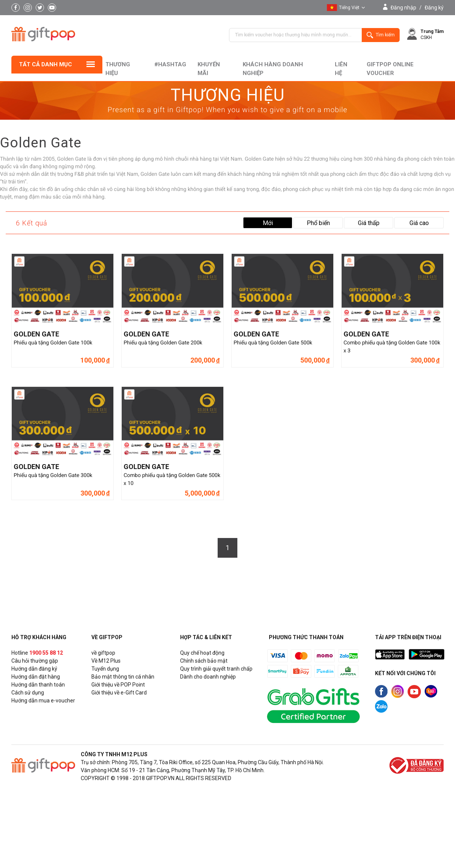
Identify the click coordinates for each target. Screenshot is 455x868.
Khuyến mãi (209, 69)
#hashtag (170, 64)
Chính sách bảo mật (204, 661)
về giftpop (103, 653)
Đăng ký (434, 8)
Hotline (37, 653)
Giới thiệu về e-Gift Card (119, 693)
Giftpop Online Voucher (390, 69)
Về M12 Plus (106, 661)
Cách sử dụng (28, 693)
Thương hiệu (117, 69)
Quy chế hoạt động (202, 653)
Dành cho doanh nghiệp (208, 677)
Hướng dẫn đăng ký (34, 669)
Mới (268, 223)
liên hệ (341, 69)
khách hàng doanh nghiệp (272, 69)
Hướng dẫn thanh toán (38, 685)
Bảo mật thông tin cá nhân (123, 677)
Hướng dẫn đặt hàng (36, 677)
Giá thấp (369, 223)
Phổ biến (318, 223)
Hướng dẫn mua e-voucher (43, 701)
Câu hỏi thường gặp (35, 661)
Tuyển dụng (105, 669)
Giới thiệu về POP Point (118, 685)
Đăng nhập (403, 8)
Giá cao (419, 223)
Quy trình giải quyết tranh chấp (216, 669)
